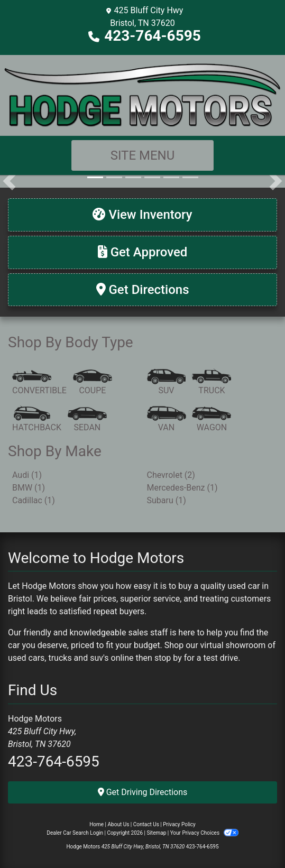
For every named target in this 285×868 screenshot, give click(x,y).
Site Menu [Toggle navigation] (143, 155)
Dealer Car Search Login (75, 833)
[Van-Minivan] (167, 420)
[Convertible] (39, 383)
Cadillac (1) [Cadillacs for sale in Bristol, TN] (34, 500)
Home (96, 824)
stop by (168, 658)
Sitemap (156, 833)
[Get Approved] (142, 252)
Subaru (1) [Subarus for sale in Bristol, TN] (167, 500)
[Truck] (212, 383)
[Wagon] (212, 420)
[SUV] (167, 383)
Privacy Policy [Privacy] (179, 824)
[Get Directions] (142, 290)
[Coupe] (93, 383)
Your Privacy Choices (204, 833)
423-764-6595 (153, 36)
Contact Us (146, 824)
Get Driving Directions (143, 792)
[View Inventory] (142, 215)
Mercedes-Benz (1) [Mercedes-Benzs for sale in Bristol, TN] (182, 488)
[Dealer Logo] (142, 94)
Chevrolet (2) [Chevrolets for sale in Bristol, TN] (171, 475)
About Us (119, 824)
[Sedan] (87, 420)
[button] (9, 181)
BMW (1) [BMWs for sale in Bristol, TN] (29, 488)
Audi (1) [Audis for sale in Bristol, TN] (27, 475)
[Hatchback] (37, 420)
